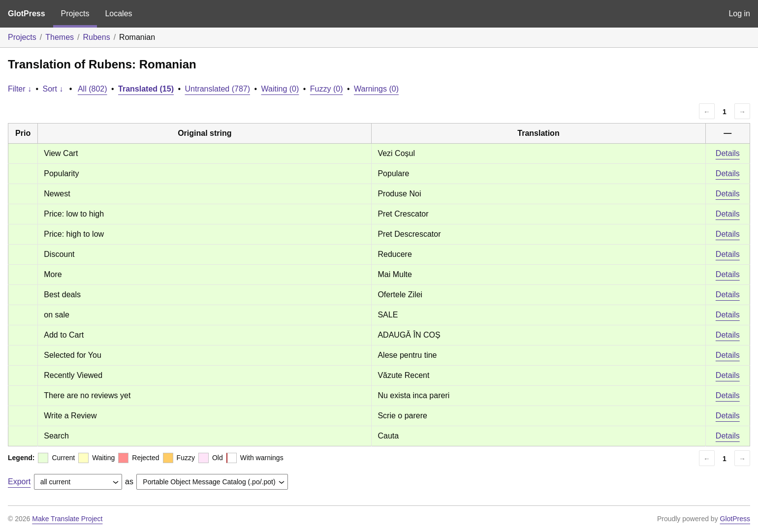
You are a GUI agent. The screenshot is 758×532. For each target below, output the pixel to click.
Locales (118, 14)
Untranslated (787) (217, 89)
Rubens (97, 37)
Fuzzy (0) (327, 89)
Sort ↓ (53, 89)
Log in (739, 14)
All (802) (93, 89)
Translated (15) (146, 89)
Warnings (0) (376, 89)
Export (19, 482)
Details (728, 153)
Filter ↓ (20, 89)
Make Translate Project (67, 519)
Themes (60, 37)
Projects (75, 14)
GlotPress (27, 14)
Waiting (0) (280, 89)
